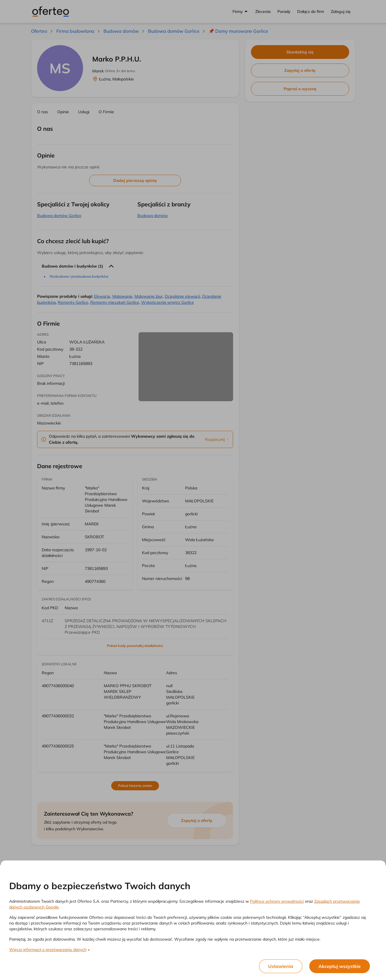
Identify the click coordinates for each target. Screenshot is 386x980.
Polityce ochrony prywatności (277, 901)
